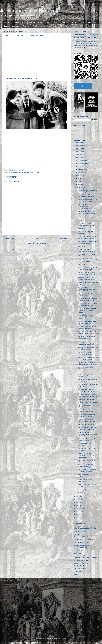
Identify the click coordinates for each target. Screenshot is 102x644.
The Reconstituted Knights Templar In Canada (86, 416)
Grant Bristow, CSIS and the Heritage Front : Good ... (87, 225)
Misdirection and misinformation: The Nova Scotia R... (87, 434)
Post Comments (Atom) (21, 250)
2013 (78, 518)
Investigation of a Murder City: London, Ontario (88, 349)
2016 (78, 509)
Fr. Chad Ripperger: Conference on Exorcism (87, 250)
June (80, 178)
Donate (85, 86)
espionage (22, 172)
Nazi (28, 172)
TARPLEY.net (78, 550)
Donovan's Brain (83, 218)
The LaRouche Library (81, 548)
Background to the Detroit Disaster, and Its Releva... (87, 363)
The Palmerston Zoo (89, 22)
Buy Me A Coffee (19, 22)
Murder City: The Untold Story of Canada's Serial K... (88, 358)
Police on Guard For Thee (86, 265)
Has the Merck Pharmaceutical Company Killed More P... (87, 289)
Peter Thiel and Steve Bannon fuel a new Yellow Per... (88, 196)
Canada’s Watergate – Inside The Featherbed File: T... (87, 304)
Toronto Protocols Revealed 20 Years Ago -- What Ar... (87, 395)
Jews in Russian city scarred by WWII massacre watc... (87, 278)
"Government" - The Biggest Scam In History (87, 466)
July (79, 175)
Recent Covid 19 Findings (86, 262)
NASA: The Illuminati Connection (85, 480)
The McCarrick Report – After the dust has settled (87, 353)
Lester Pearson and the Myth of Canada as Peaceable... (87, 201)
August (80, 172)
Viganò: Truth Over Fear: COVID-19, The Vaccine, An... (87, 213)
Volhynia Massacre (80, 531)
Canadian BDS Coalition (82, 537)
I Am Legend (82, 246)
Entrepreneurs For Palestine (83, 540)
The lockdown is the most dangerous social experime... (86, 338)
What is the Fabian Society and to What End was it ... (87, 237)
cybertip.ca (77, 571)
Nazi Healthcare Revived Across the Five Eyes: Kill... (88, 390)
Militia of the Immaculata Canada (85, 529)
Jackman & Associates (81, 563)
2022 (78, 155)
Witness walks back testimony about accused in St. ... (88, 242)
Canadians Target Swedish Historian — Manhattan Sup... (87, 310)
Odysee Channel (36, 22)
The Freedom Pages (81, 566)
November (82, 164)
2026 (78, 143)
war (38, 172)
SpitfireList (77, 553)
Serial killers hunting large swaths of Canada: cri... (86, 344)
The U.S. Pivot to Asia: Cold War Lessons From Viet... (87, 274)
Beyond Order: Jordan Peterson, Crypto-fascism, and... (87, 317)
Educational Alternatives (86, 399)
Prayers (26, 26)
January (81, 493)
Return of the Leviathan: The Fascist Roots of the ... (87, 411)
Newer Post (10, 239)
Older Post (64, 239)
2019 (78, 500)
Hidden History (52, 22)
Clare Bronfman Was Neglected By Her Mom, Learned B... (86, 455)
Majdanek (77, 534)
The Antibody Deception (86, 424)
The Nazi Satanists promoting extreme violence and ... (88, 300)
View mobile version (36, 243)
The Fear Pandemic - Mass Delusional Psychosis (87, 428)
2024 (78, 149)
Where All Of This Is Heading (87, 259)
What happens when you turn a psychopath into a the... (87, 420)
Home (7, 22)
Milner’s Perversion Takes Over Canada (86, 255)
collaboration (14, 172)
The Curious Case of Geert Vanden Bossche (87, 323)
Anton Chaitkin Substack (82, 545)
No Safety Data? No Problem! (88, 402)
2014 (78, 515)
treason (33, 172)
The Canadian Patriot (81, 542)
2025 (78, 146)
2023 (78, 152)
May (80, 181)
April (80, 184)
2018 (78, 503)
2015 (78, 512)
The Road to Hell (39, 26)
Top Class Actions (80, 569)
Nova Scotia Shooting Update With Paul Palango (88, 269)
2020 (78, 497)
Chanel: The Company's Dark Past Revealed (87, 440)
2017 (78, 506)
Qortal (76, 574)
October (81, 166)
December (82, 161)
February (81, 490)
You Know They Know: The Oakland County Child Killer (88, 332)
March (80, 187)
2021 (78, 158)
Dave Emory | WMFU (69, 22)
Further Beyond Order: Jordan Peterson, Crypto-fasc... (88, 191)
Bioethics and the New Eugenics (85, 445)
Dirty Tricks (81, 221)
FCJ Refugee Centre (81, 560)
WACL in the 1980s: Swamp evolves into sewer (87, 471)
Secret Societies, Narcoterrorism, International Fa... (84, 206)
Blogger (63, 638)
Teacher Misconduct (12, 26)
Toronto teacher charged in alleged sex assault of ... (87, 327)
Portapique (81, 229)
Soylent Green (82, 372)
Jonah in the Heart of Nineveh (27, 11)
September (82, 169)
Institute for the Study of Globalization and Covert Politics (85, 557)
